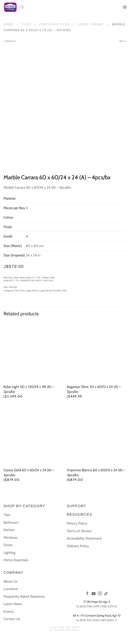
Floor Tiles (20, 290)
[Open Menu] (125, 7)
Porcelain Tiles (54, 24)
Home (8, 24)
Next (123, 41)
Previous (10, 41)
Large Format (91, 24)
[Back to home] (10, 7)
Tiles (26, 24)
